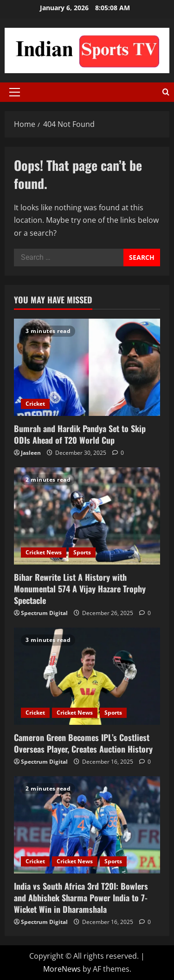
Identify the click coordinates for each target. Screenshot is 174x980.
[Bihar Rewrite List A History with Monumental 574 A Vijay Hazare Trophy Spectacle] (87, 516)
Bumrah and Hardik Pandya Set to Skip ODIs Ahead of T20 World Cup (80, 434)
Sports (82, 552)
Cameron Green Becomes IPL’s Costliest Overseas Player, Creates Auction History (83, 743)
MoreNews (62, 969)
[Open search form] (166, 92)
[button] (15, 92)
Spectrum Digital (44, 613)
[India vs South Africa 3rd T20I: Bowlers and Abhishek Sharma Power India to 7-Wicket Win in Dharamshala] (87, 825)
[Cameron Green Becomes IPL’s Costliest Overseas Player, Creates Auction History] (87, 676)
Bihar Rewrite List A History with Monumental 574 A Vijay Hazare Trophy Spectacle (80, 589)
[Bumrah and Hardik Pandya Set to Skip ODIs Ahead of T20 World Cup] (87, 367)
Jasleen (31, 453)
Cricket (35, 404)
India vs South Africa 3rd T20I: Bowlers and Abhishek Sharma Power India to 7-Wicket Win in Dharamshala (81, 898)
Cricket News (44, 552)
